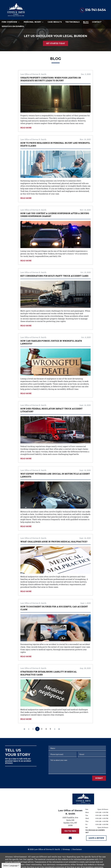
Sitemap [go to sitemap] (66, 849)
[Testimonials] (72, 22)
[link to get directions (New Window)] (70, 822)
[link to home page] (16, 10)
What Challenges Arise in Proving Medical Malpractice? (54, 542)
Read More (26, 128)
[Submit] (99, 778)
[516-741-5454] (70, 831)
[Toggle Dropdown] (19, 22)
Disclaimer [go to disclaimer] (77, 849)
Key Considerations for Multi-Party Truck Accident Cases (54, 276)
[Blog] (86, 22)
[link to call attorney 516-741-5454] (93, 10)
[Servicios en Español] (13, 26)
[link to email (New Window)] (70, 838)
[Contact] (97, 22)
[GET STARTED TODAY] (55, 43)
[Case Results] (55, 22)
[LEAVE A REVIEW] (96, 838)
